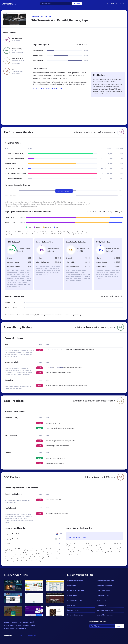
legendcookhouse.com (105, 610)
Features (14, 622)
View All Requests (64, 191)
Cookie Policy (21, 628)
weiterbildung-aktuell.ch (105, 615)
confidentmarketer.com (105, 581)
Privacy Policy (9, 628)
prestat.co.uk (101, 605)
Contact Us (24, 622)
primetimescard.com (75, 600)
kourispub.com (73, 605)
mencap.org (71, 585)
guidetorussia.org (103, 595)
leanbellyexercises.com (75, 581)
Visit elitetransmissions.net (48, 89)
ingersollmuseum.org (104, 585)
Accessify (10, 4)
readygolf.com (102, 600)
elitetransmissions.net (41, 17)
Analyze (77, 4)
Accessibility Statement (12, 625)
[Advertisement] (78, 34)
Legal (32, 622)
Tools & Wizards (112, 4)
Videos (6, 622)
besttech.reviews (73, 610)
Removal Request (29, 625)
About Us (123, 4)
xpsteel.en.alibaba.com (75, 590)
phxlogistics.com (73, 595)
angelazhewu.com (103, 590)
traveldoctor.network (75, 615)
